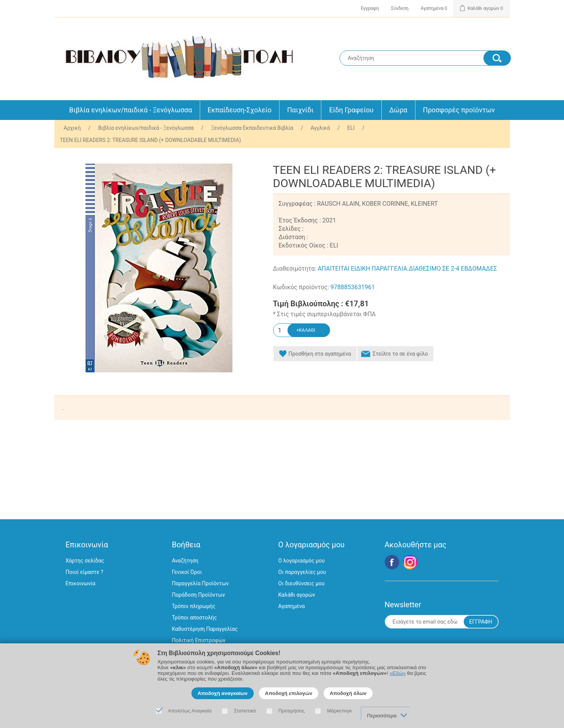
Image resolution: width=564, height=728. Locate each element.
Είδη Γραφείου (351, 110)
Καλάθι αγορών (297, 595)
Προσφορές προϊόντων (459, 110)
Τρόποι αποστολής (194, 618)
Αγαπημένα (292, 606)
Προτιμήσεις (292, 711)
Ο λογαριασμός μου (302, 561)
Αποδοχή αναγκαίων (223, 693)
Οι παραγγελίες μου (302, 572)
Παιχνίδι (300, 110)
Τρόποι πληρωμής (194, 606)
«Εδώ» (398, 673)
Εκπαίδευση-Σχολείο (240, 110)
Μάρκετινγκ (340, 711)
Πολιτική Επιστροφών (199, 640)
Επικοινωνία (81, 583)
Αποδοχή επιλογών (289, 693)
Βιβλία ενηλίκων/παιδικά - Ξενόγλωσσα (131, 110)
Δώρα (398, 110)
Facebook (392, 562)
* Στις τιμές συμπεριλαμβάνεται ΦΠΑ (325, 314)
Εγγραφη (370, 8)
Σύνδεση (400, 8)
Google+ (410, 562)
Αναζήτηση (185, 561)
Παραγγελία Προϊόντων (201, 583)
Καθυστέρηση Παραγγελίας (205, 629)
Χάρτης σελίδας (85, 561)
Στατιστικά (245, 711)
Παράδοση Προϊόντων (199, 595)
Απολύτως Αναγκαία (190, 711)
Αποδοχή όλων (348, 693)
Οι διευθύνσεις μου (302, 583)
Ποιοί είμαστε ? (85, 572)
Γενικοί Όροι (187, 572)
